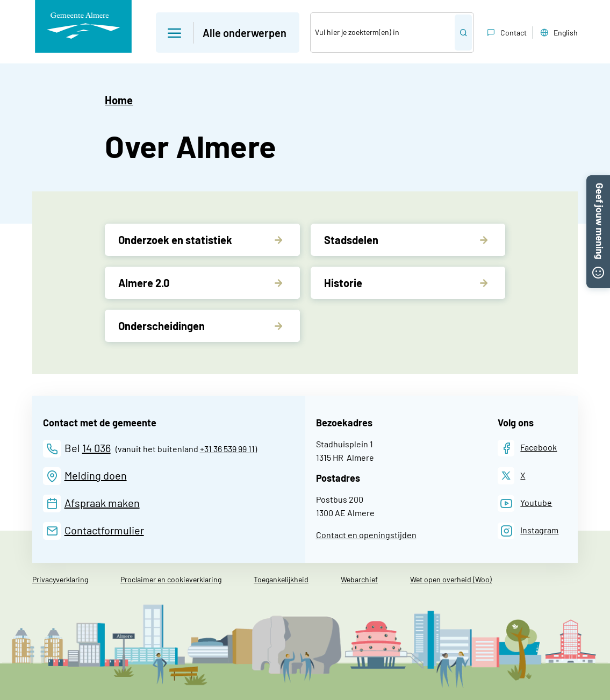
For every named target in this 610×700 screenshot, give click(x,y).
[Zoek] (383, 33)
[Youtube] (525, 503)
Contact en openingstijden (366, 535)
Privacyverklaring (60, 579)
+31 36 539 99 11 (227, 449)
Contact (506, 33)
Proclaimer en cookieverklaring (171, 579)
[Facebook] (528, 448)
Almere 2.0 (144, 283)
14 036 (96, 448)
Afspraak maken (102, 503)
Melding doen (96, 475)
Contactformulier (104, 530)
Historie (343, 283)
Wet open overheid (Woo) (451, 579)
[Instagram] (528, 531)
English (558, 33)
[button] (598, 182)
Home (119, 100)
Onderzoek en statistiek (175, 240)
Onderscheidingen (162, 326)
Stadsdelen (351, 240)
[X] (512, 476)
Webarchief (359, 579)
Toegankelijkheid (281, 579)
